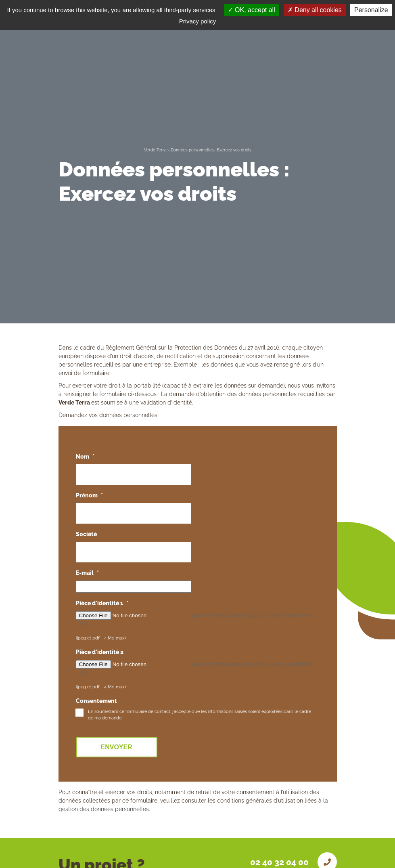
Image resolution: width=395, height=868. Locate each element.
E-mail (87, 573)
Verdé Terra (155, 150)
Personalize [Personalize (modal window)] (371, 10)
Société (86, 534)
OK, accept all (252, 10)
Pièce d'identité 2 (100, 652)
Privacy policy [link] (198, 21)
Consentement (96, 701)
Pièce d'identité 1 (102, 603)
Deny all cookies (315, 10)
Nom (85, 457)
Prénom (89, 495)
